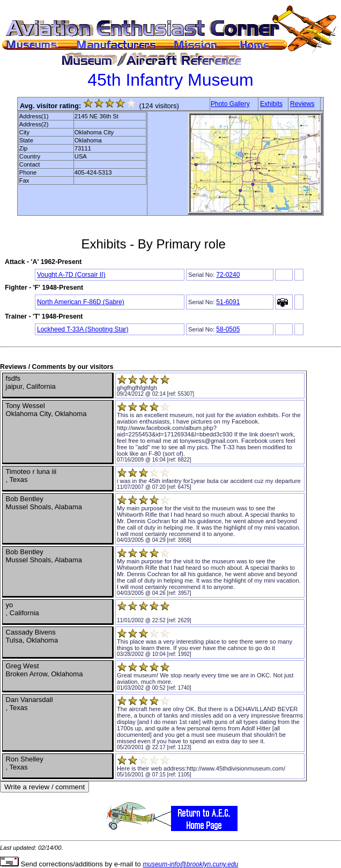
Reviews (302, 104)
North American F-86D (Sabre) (81, 302)
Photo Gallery (230, 104)
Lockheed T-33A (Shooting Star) (83, 329)
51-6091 (228, 302)
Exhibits (271, 104)
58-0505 (228, 329)
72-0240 (228, 275)
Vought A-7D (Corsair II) (71, 275)
